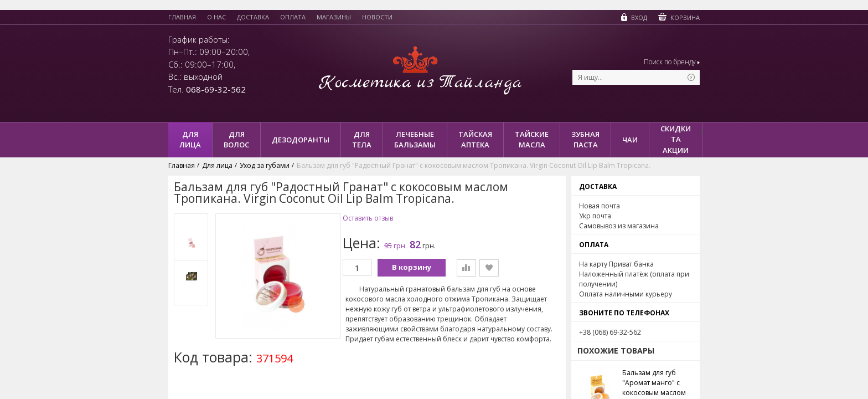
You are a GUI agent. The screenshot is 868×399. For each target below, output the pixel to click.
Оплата (293, 17)
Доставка (253, 17)
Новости (377, 17)
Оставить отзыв (368, 218)
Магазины (334, 17)
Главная (182, 17)
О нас (216, 17)
